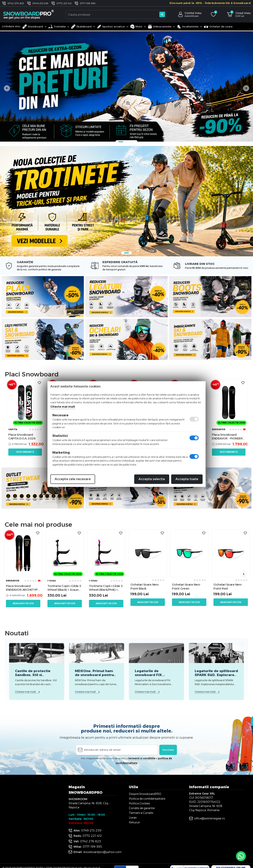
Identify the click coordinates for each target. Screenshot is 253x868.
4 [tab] (133, 142)
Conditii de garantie (142, 808)
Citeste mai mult (63, 407)
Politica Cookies (139, 803)
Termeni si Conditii (141, 813)
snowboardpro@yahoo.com (102, 852)
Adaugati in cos (23, 603)
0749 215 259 (40, 3)
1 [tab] (121, 142)
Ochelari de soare (218, 27)
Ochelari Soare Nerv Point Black (145, 586)
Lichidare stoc (11, 26)
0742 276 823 (16, 3)
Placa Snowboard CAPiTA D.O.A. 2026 (22, 437)
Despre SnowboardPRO (145, 794)
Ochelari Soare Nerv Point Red (228, 586)
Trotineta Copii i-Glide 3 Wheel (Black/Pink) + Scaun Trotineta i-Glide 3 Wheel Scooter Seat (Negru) (106, 588)
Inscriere (168, 750)
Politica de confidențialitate (147, 799)
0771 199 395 (88, 3)
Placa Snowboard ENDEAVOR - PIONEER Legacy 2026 (227, 437)
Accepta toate (187, 479)
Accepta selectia (152, 479)
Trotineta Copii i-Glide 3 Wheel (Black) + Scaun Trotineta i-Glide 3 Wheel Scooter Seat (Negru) (64, 588)
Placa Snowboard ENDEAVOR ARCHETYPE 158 (23, 588)
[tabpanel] (126, 86)
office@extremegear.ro (210, 818)
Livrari (133, 818)
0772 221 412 (64, 3)
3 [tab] (129, 142)
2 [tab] (126, 142)
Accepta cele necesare (73, 479)
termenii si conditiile (142, 758)
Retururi (134, 822)
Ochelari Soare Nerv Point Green (186, 586)
